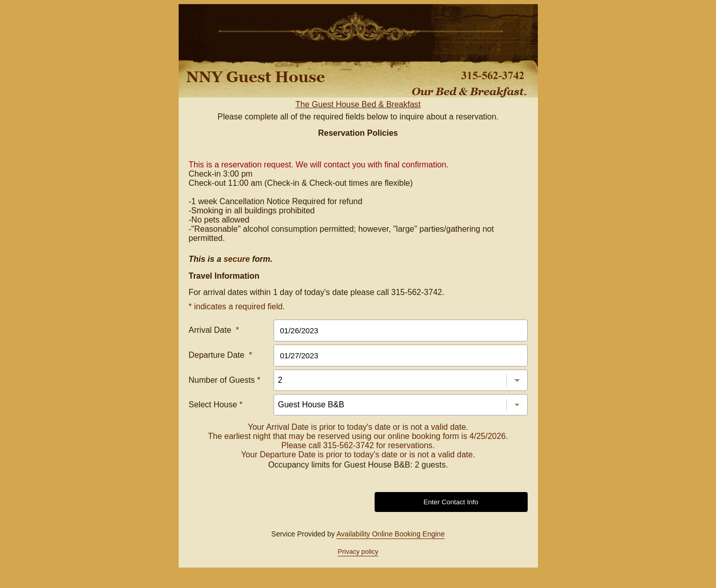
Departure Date (221, 355)
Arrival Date (214, 330)
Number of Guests (225, 380)
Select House (216, 405)
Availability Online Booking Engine (390, 534)
